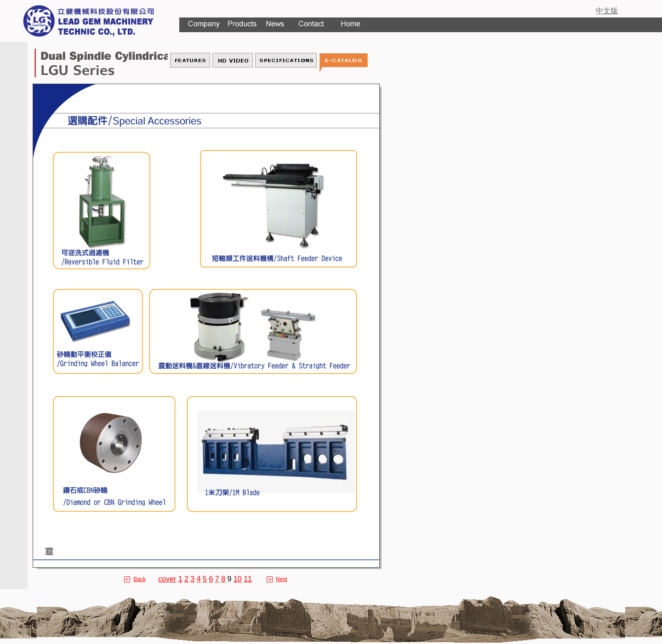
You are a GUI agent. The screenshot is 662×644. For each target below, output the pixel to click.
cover (167, 579)
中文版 (607, 11)
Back (140, 579)
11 (248, 579)
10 (238, 579)
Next (282, 579)
